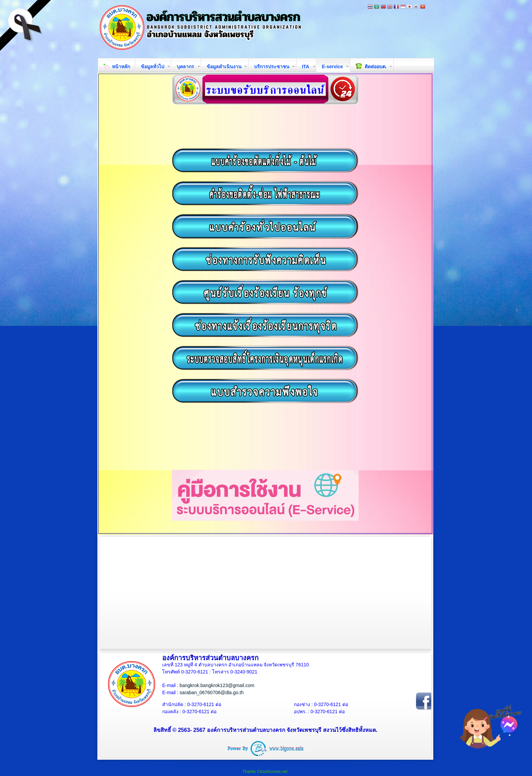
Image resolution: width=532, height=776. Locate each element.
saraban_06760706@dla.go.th (212, 692)
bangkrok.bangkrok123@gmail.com (217, 685)
